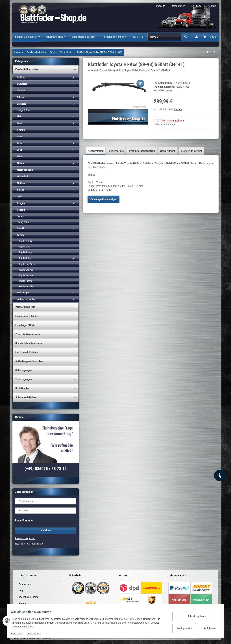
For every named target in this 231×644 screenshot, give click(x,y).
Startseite (160, 6)
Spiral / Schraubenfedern (29, 343)
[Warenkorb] (210, 37)
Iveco (20, 143)
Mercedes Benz (25, 170)
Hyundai (21, 130)
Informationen (178, 6)
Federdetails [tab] (116, 151)
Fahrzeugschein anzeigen (103, 199)
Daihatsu (21, 104)
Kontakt (212, 6)
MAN (19, 156)
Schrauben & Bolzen (26, 397)
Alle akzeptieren (194, 616)
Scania (20, 216)
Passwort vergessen (25, 538)
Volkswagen (23, 293)
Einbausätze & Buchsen (28, 316)
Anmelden (46, 530)
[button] (197, 37)
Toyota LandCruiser (28, 264)
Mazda (20, 163)
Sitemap (23, 603)
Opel (19, 196)
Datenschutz (25, 584)
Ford (19, 123)
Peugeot (21, 203)
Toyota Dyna (24, 247)
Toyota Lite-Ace (26, 270)
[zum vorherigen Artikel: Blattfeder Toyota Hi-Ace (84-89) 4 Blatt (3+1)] (207, 52)
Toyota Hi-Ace (182, 87)
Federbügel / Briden (26, 325)
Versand (178, 109)
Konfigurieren (182, 628)
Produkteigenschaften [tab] (142, 151)
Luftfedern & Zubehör (27, 352)
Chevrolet (22, 84)
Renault (21, 210)
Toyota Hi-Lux (25, 258)
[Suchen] (164, 37)
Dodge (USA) (23, 110)
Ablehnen (207, 628)
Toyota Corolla (26, 241)
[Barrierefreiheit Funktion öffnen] (220, 475)
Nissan (20, 190)
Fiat (19, 116)
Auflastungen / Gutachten (29, 361)
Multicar (21, 183)
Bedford (21, 77)
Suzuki (20, 228)
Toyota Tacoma (26, 275)
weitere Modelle (26, 286)
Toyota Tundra (25, 281)
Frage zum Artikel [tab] (191, 151)
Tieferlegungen (24, 379)
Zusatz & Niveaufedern (28, 334)
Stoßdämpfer (22, 388)
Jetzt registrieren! (34, 544)
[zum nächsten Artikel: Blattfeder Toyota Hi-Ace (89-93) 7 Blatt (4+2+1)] (215, 52)
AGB (21, 591)
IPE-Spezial (197, 6)
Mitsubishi (22, 176)
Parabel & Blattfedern (27, 69)
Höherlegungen (23, 370)
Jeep (19, 150)
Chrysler (21, 90)
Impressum (19, 633)
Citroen (21, 97)
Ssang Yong (23, 222)
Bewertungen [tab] (168, 151)
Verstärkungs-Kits (25, 307)
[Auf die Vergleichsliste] (140, 84)
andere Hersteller (26, 299)
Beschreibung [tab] (96, 151)
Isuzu (20, 136)
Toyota (20, 235)
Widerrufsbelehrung (29, 597)
